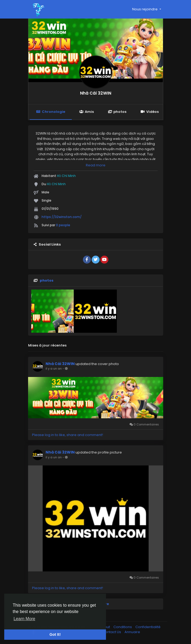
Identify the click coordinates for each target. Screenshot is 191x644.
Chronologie (51, 112)
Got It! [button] (55, 634)
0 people (63, 225)
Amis (86, 112)
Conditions (123, 627)
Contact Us (112, 632)
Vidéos (149, 112)
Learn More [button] (24, 619)
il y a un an (54, 368)
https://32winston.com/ (62, 217)
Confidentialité (148, 627)
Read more (96, 165)
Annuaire (132, 632)
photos (117, 112)
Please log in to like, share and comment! (68, 435)
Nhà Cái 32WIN (96, 93)
